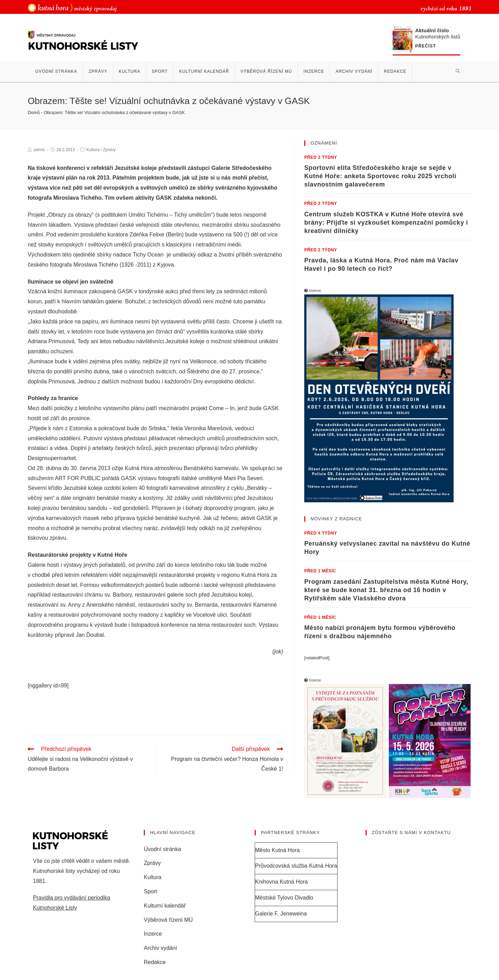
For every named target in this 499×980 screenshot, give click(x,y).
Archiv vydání (160, 948)
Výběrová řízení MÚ (168, 920)
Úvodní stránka (163, 849)
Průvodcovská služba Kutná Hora (296, 866)
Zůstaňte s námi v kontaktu (411, 832)
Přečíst (426, 46)
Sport (150, 891)
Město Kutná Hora (277, 850)
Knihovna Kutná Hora (281, 882)
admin (39, 150)
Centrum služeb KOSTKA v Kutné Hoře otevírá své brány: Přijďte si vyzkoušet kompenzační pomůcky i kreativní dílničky (386, 223)
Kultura (93, 150)
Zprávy (109, 150)
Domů (34, 112)
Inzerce (153, 934)
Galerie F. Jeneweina (281, 914)
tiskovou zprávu (47, 538)
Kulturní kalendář (165, 906)
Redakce (155, 962)
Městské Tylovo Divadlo (284, 898)
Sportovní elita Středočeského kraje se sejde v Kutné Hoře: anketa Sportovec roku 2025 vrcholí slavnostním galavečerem (380, 176)
